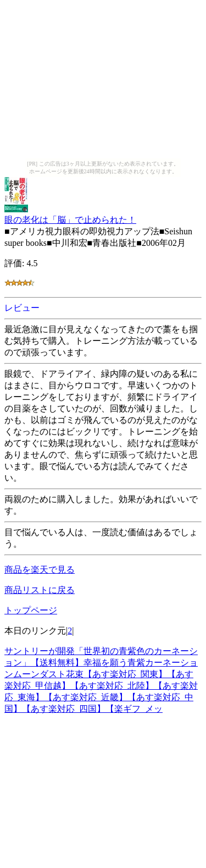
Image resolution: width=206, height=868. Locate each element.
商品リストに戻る (40, 590)
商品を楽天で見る (40, 570)
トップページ (31, 610)
